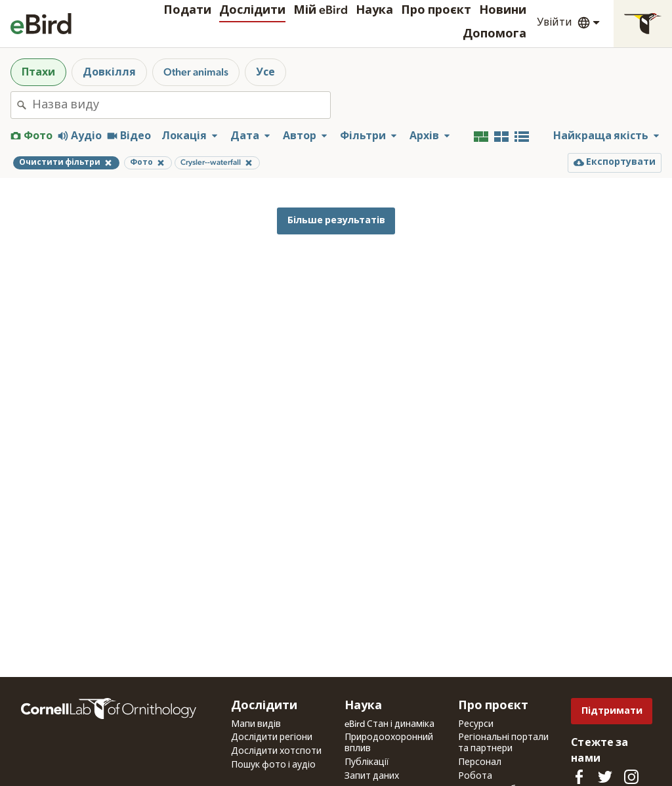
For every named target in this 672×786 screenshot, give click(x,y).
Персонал (480, 762)
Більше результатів (336, 220)
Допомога (494, 34)
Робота (475, 776)
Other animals (196, 72)
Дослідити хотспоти (276, 751)
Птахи (38, 72)
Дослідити (252, 11)
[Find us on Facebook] (579, 777)
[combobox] (181, 105)
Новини (503, 11)
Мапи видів (256, 724)
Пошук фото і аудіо (273, 765)
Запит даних (372, 776)
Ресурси (476, 724)
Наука (374, 11)
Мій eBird (321, 11)
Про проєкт (436, 11)
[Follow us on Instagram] (631, 777)
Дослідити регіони (272, 737)
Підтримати (612, 711)
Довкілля (109, 72)
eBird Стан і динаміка (389, 724)
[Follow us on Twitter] (605, 777)
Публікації (367, 762)
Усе (265, 72)
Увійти (555, 22)
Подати (187, 11)
